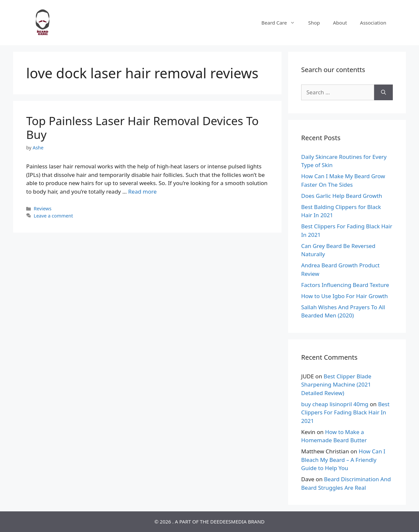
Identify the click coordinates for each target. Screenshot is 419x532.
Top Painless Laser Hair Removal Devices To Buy (142, 128)
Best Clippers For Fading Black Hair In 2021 (345, 412)
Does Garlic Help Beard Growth (342, 196)
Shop (314, 23)
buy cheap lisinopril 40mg (335, 404)
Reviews (43, 209)
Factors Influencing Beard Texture (345, 285)
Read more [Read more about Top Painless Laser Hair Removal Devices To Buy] (143, 191)
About (340, 23)
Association (373, 23)
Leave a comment (53, 216)
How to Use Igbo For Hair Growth (345, 296)
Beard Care (282, 23)
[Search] (383, 92)
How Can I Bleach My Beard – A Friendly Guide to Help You (343, 460)
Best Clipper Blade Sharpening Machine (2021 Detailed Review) (336, 385)
